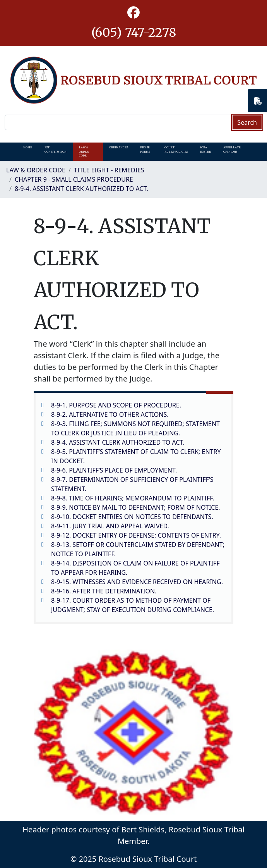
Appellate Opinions (232, 150)
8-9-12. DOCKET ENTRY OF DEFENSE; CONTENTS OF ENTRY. (136, 535)
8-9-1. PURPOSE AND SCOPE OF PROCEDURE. (116, 405)
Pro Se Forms (145, 150)
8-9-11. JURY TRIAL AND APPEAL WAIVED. (110, 526)
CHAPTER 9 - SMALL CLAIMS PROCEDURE (74, 179)
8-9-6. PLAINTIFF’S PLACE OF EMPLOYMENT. (114, 470)
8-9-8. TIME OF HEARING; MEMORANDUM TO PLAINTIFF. (133, 498)
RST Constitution (56, 150)
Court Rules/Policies (176, 150)
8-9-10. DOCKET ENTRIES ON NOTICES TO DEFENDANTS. (132, 517)
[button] (133, 13)
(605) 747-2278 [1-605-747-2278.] (134, 33)
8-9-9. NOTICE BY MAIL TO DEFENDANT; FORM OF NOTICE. (136, 507)
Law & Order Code (84, 152)
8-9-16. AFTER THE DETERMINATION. (104, 591)
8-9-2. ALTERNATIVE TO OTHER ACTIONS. (110, 414)
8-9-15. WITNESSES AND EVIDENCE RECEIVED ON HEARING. (137, 582)
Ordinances (118, 148)
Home (28, 148)
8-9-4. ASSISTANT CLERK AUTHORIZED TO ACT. (81, 189)
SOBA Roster (205, 150)
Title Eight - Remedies (109, 170)
